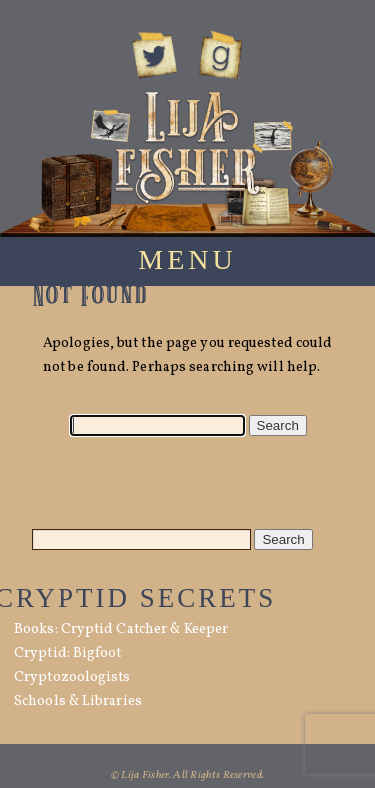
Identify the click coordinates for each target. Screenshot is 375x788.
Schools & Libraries (78, 701)
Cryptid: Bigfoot (68, 653)
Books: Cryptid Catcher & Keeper (121, 629)
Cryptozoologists (72, 677)
